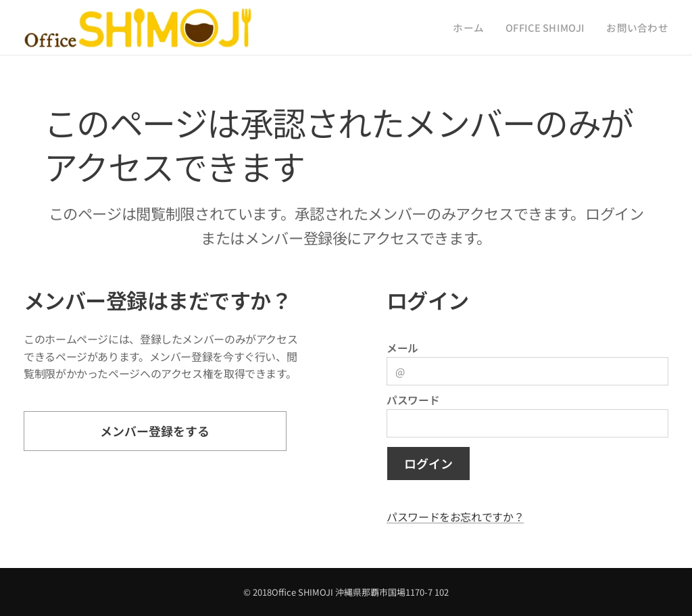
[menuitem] (491, 28)
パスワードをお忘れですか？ (455, 517)
